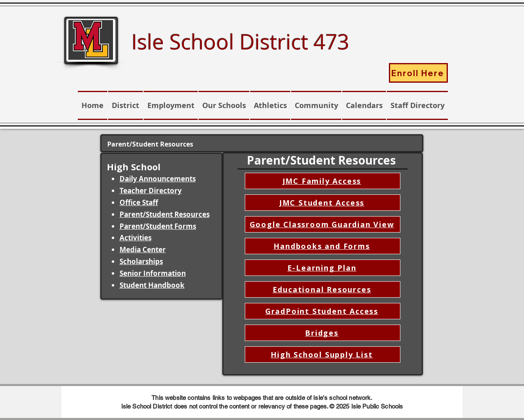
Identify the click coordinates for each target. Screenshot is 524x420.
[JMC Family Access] (323, 181)
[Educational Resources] (323, 289)
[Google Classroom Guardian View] (323, 224)
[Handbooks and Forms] (323, 246)
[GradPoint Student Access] (323, 311)
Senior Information (153, 273)
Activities (136, 238)
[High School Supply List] (323, 355)
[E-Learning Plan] (323, 268)
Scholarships (141, 261)
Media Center (143, 250)
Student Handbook (152, 285)
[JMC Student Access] (323, 203)
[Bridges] (323, 333)
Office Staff (139, 202)
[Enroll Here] (418, 73)
